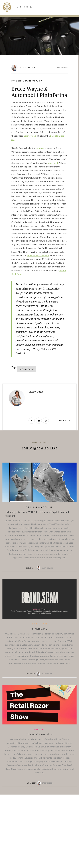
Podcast (39, 729)
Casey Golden (47, 568)
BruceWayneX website (38, 256)
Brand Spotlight (34, 81)
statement (53, 163)
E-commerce (40, 624)
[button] (74, 7)
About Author (62, 68)
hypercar (40, 148)
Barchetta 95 (30, 136)
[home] (17, 7)
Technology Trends (39, 507)
